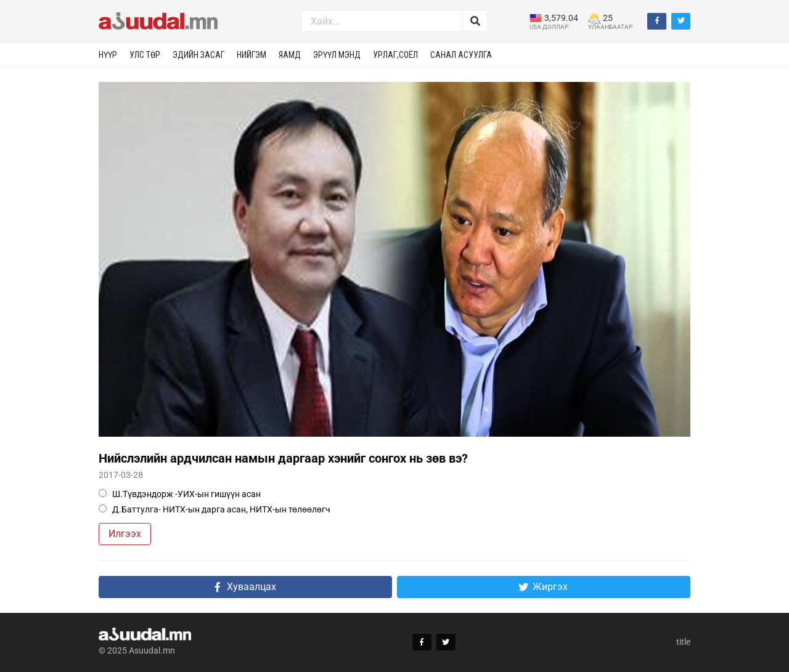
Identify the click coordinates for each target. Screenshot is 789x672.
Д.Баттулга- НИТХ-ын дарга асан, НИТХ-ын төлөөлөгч (215, 509)
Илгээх (125, 534)
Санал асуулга (461, 55)
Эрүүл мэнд (337, 55)
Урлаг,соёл (395, 55)
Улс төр (145, 55)
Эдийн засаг (198, 55)
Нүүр (108, 55)
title (683, 642)
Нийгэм (251, 55)
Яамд (290, 55)
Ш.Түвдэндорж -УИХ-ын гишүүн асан (180, 494)
